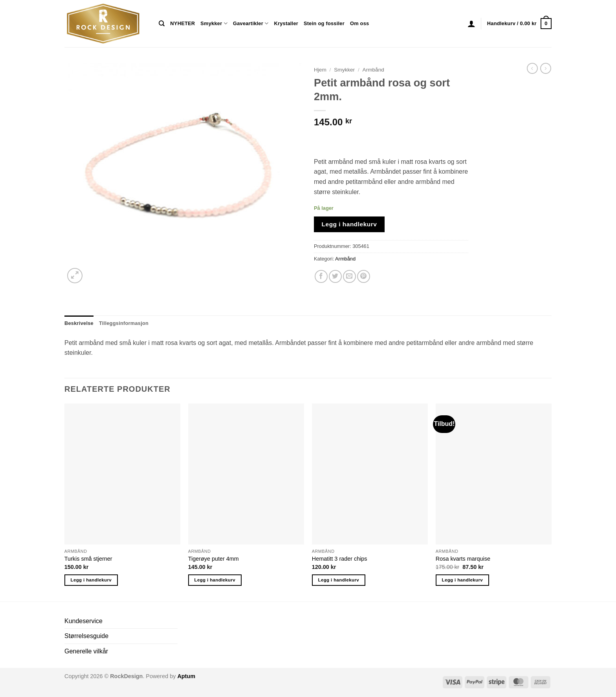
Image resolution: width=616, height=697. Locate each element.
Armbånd (373, 70)
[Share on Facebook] (321, 276)
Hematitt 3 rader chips (340, 559)
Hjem (320, 70)
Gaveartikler (251, 23)
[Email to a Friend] (349, 276)
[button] (471, 24)
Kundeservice (83, 621)
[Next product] (532, 68)
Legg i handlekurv (349, 224)
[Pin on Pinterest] (364, 276)
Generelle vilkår (86, 651)
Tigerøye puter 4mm (214, 559)
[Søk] (162, 24)
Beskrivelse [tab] (79, 323)
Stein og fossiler (324, 23)
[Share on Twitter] (335, 276)
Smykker (214, 23)
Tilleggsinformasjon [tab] (124, 323)
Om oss (359, 23)
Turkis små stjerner (88, 559)
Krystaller (286, 23)
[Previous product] (546, 68)
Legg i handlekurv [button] (91, 580)
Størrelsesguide (86, 636)
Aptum (186, 676)
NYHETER (182, 23)
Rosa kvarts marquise (463, 559)
